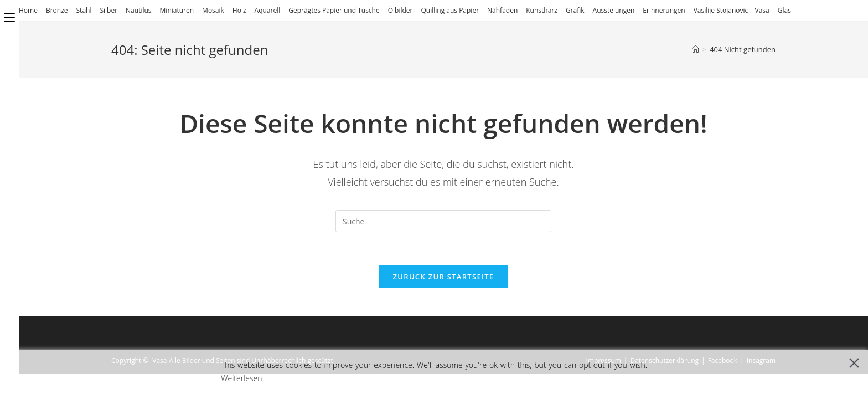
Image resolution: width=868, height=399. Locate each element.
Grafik (575, 10)
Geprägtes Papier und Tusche (334, 10)
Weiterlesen (242, 378)
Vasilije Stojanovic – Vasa (732, 10)
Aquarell (268, 10)
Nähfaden (502, 10)
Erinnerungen (664, 10)
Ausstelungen (614, 10)
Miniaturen (177, 10)
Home (28, 10)
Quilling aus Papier (450, 10)
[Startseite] (696, 49)
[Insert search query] (443, 221)
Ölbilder (401, 10)
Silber (108, 10)
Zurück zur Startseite (444, 277)
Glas (784, 10)
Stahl (84, 10)
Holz (239, 10)
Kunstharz (542, 10)
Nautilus (138, 10)
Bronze (57, 10)
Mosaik (213, 10)
